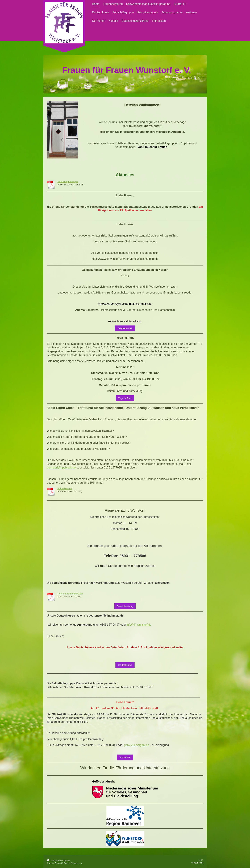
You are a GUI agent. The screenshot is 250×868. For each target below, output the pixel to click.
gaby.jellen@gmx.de (137, 745)
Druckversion (55, 860)
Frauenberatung (125, 606)
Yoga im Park (125, 398)
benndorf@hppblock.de (61, 468)
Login (201, 860)
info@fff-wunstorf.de (139, 625)
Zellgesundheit (125, 328)
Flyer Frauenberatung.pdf (70, 594)
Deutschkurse (125, 665)
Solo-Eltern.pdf (65, 488)
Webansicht (197, 863)
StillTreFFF (125, 757)
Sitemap (67, 860)
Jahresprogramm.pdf (68, 182)
